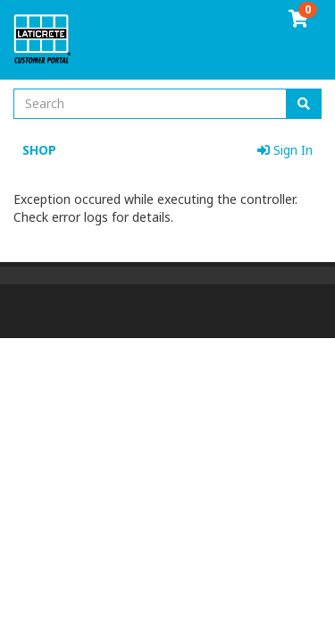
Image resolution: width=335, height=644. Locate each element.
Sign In (285, 150)
